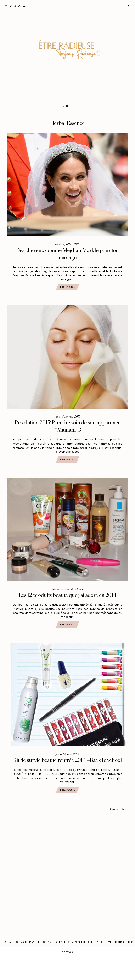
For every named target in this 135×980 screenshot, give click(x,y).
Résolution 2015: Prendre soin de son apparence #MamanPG (67, 426)
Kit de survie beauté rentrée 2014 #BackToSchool (67, 760)
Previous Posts (119, 810)
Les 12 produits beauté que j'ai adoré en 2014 (67, 595)
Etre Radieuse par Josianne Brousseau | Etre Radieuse (36, 942)
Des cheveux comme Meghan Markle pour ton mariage (67, 254)
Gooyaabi (68, 952)
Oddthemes (106, 942)
